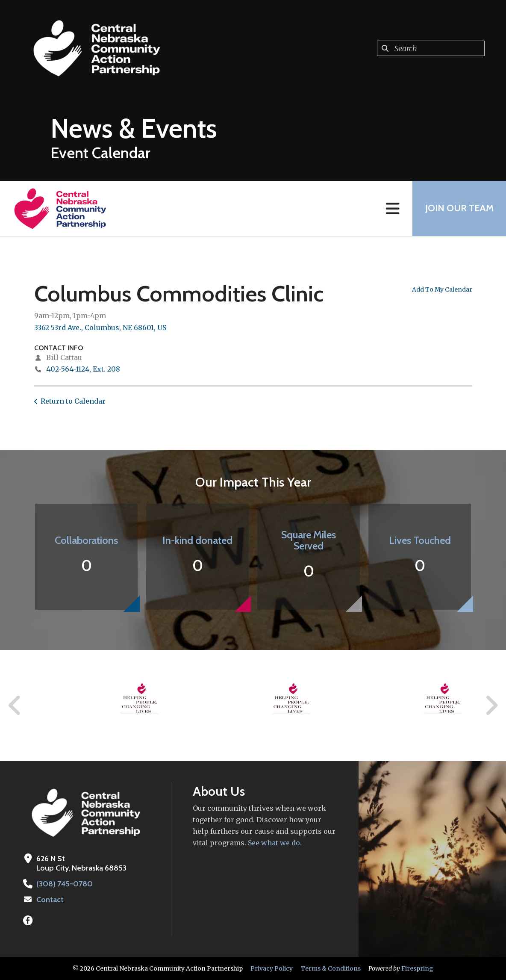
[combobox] (431, 48)
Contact (50, 900)
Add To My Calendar (442, 289)
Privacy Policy (272, 968)
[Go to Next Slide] (491, 705)
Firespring (417, 968)
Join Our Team (459, 208)
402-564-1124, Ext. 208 (83, 369)
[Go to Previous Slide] (15, 705)
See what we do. (274, 843)
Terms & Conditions (331, 968)
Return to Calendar (73, 401)
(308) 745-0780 (64, 884)
